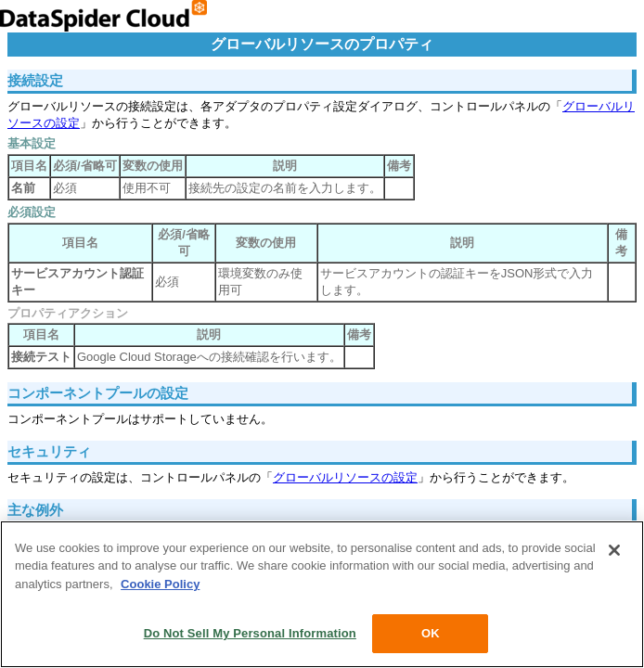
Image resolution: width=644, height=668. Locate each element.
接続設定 (35, 80)
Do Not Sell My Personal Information (250, 633)
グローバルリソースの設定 (345, 477)
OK (431, 633)
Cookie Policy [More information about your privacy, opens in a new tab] (160, 584)
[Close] (614, 550)
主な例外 (35, 510)
